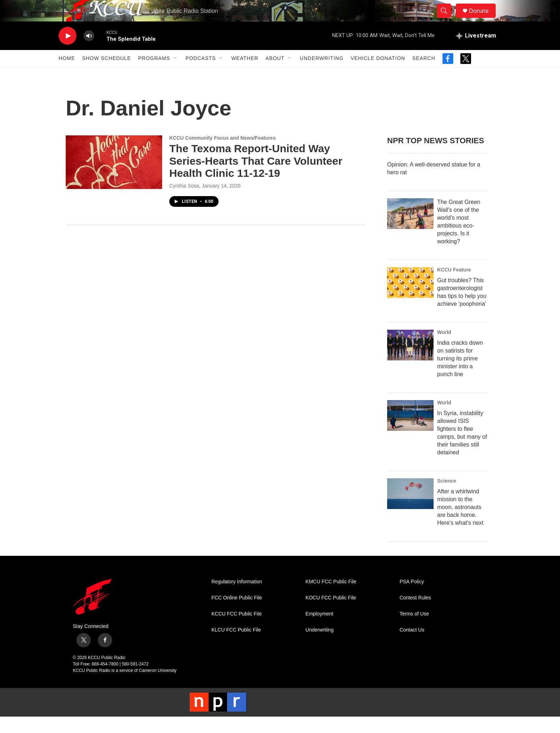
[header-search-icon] (447, 19)
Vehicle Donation (378, 74)
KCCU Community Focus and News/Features (222, 154)
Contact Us (412, 646)
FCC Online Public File (237, 614)
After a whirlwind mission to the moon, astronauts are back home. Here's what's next (460, 523)
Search (424, 74)
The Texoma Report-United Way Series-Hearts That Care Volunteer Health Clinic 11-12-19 (256, 177)
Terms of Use (414, 630)
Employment (319, 630)
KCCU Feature (454, 286)
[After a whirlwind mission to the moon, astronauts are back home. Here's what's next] (410, 510)
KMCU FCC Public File (331, 598)
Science (447, 497)
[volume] (89, 52)
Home (67, 74)
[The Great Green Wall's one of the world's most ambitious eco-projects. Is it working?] (410, 230)
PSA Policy (412, 598)
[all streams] (476, 52)
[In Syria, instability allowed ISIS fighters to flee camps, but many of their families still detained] (410, 432)
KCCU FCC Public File (237, 630)
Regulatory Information (237, 598)
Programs (154, 74)
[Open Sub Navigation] (175, 74)
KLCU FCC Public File (236, 646)
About (275, 74)
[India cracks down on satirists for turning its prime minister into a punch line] (410, 361)
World (444, 348)
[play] (67, 52)
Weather (245, 74)
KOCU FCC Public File (331, 614)
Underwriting (322, 74)
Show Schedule (107, 74)
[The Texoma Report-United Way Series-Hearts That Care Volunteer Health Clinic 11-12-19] (114, 178)
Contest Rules (415, 614)
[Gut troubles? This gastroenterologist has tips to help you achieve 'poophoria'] (410, 299)
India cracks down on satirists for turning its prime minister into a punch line (460, 375)
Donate (483, 19)
